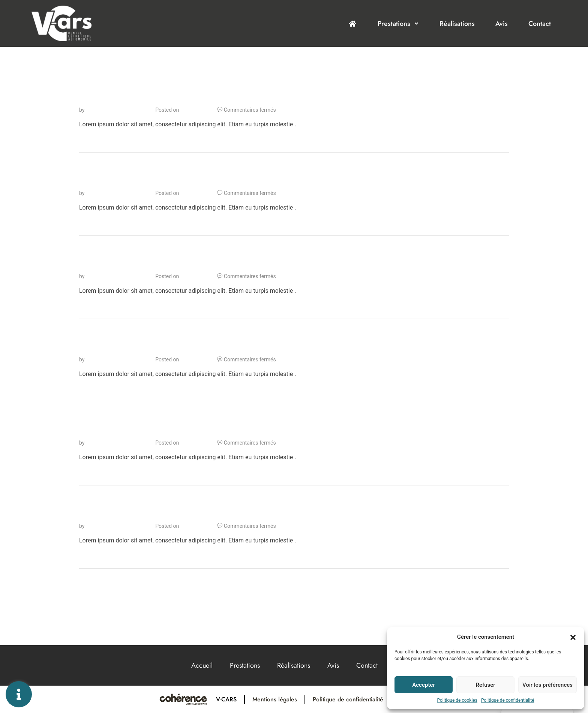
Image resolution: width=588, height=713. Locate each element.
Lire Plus (91, 139)
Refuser (485, 685)
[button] (573, 637)
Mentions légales (275, 699)
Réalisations (457, 24)
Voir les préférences (547, 685)
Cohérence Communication (118, 110)
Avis (502, 24)
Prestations (398, 24)
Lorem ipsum (113, 98)
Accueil (202, 665)
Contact (540, 24)
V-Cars (226, 699)
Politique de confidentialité (508, 700)
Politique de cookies (457, 700)
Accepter (423, 685)
